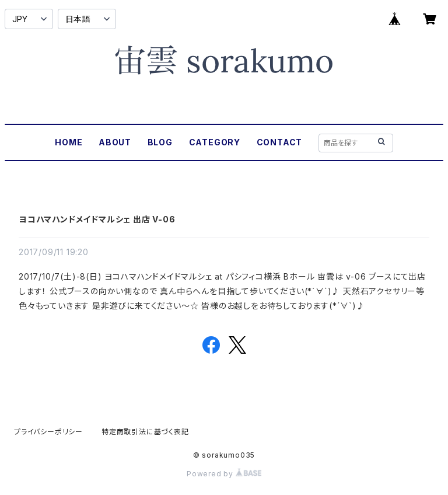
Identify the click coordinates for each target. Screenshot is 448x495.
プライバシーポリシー (48, 432)
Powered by (224, 474)
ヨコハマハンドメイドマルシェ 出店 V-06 (97, 219)
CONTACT (280, 142)
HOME (69, 142)
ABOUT (115, 142)
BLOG (160, 142)
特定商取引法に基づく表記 (145, 432)
